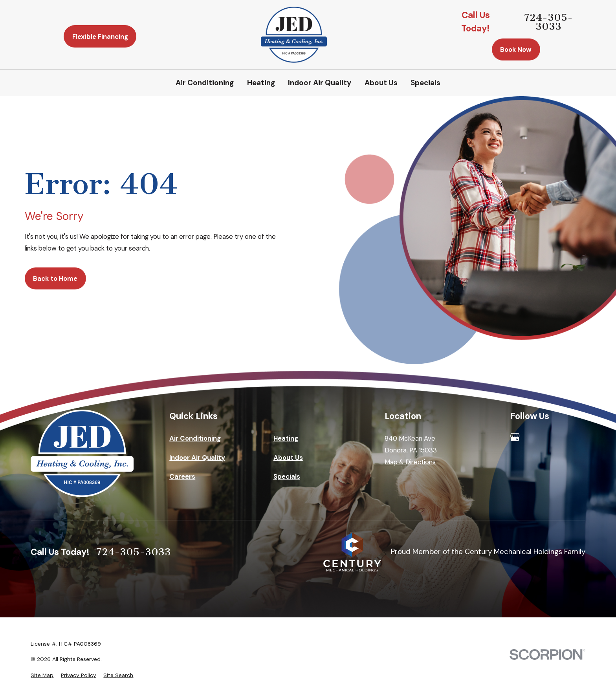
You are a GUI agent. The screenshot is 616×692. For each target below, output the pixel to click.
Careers (182, 476)
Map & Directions (410, 462)
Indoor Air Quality (197, 458)
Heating (286, 438)
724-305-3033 (548, 22)
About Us (288, 458)
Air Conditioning (195, 438)
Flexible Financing (100, 37)
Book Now (516, 49)
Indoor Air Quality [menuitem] (320, 83)
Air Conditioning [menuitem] (205, 83)
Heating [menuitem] (261, 83)
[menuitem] (42, 675)
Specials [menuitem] (425, 83)
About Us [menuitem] (381, 83)
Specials (287, 476)
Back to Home (55, 278)
